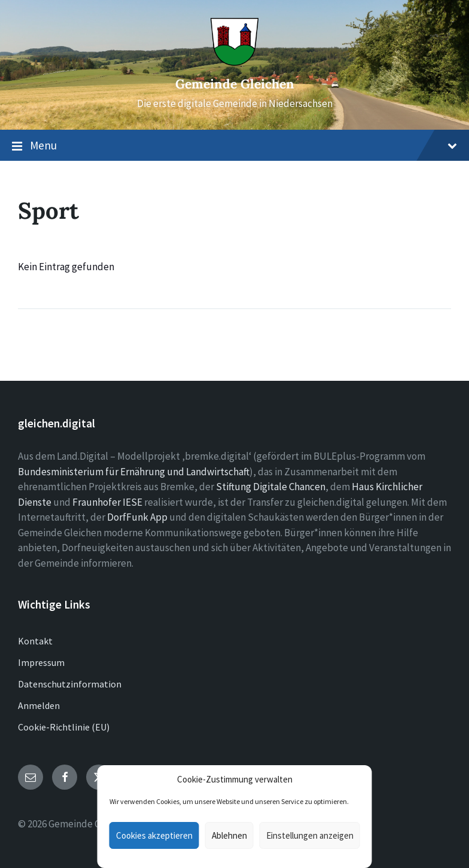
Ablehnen (229, 835)
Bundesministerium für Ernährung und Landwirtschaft (134, 472)
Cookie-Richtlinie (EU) (64, 727)
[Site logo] (234, 62)
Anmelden (39, 705)
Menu (234, 146)
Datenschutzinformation (70, 684)
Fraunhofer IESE (107, 502)
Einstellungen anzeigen (310, 835)
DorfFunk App (137, 517)
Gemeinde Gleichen (235, 84)
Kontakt (35, 641)
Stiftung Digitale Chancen (271, 487)
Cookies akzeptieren (154, 835)
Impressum (41, 662)
